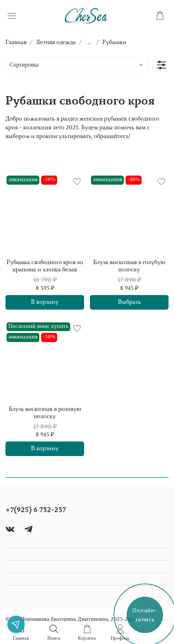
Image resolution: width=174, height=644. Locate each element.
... (89, 43)
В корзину (45, 302)
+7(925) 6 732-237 (36, 510)
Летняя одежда (56, 43)
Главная (16, 43)
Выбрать (129, 302)
